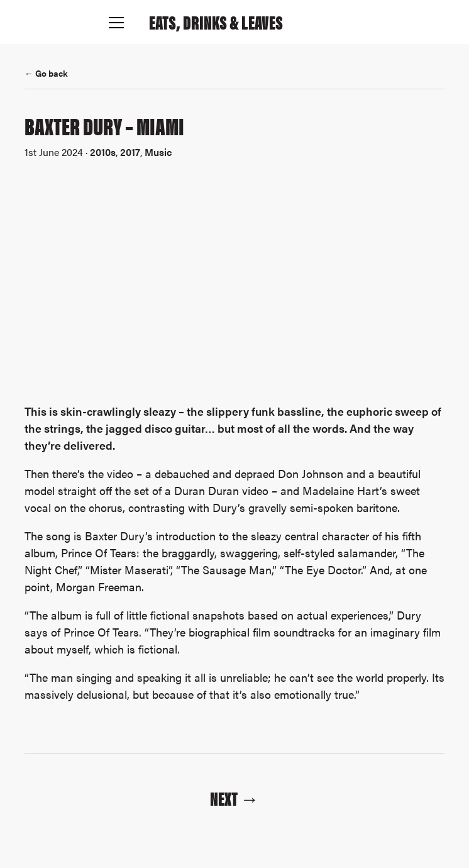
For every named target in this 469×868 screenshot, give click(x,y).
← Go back (46, 73)
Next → (234, 798)
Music (158, 152)
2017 (130, 152)
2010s (103, 152)
